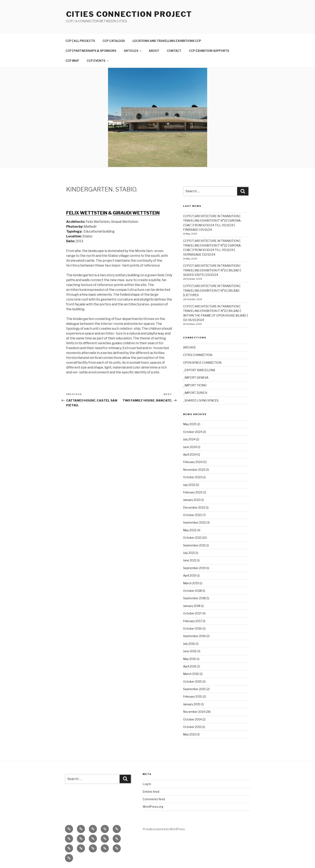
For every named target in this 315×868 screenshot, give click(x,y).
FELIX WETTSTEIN (87, 213)
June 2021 (190, 560)
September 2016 (194, 636)
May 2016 (190, 659)
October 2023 (192, 477)
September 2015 (194, 689)
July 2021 (189, 553)
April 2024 (190, 454)
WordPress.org (153, 807)
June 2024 (190, 447)
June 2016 (190, 651)
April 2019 (190, 575)
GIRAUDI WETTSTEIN (136, 213)
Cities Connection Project (129, 14)
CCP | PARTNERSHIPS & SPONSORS (91, 51)
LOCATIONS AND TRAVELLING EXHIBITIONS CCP (167, 41)
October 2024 (193, 432)
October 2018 (192, 591)
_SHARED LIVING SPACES (201, 400)
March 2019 (191, 583)
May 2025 (190, 424)
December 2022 (194, 507)
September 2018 (194, 598)
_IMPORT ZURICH (195, 393)
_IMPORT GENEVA (196, 378)
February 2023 (193, 492)
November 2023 (194, 470)
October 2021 (192, 538)
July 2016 (189, 644)
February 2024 (193, 462)
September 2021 (194, 545)
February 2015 (193, 696)
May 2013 (189, 734)
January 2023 (192, 500)
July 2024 (189, 439)
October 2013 (192, 727)
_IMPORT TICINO (195, 385)
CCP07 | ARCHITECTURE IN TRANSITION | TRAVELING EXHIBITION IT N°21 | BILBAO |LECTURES (212, 290)
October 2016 (192, 628)
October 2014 (192, 719)
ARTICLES (133, 51)
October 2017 (192, 613)
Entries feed (151, 792)
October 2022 (192, 515)
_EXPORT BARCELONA (199, 370)
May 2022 (190, 530)
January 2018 (192, 606)
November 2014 (194, 712)
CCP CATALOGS (114, 41)
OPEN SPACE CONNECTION (202, 363)
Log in (147, 784)
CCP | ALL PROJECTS (80, 41)
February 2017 (192, 621)
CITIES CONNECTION (198, 355)
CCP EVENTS (98, 61)
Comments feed (154, 799)
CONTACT (174, 51)
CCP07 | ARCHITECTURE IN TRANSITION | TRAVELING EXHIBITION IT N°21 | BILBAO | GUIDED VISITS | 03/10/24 (212, 270)
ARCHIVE (189, 347)
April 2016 (190, 666)
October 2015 (192, 682)
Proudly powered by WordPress (164, 829)
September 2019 (194, 568)
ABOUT (154, 51)
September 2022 (195, 522)
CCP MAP (72, 61)
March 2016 (191, 674)
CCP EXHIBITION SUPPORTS (209, 51)
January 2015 (192, 704)
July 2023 (189, 485)
